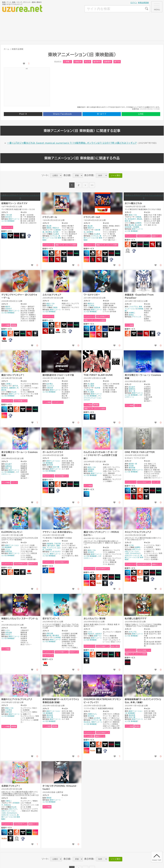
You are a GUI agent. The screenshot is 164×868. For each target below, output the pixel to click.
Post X (23, 114)
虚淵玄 (131, 315)
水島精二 (132, 313)
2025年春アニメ (62, 652)
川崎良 (55, 307)
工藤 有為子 (51, 546)
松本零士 (50, 384)
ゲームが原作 (89, 736)
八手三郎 (9, 215)
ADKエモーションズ (132, 555)
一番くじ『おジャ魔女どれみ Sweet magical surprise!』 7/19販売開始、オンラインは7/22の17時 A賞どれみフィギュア (72, 143)
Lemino (45, 259)
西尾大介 (56, 228)
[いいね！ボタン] (24, 64)
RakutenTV (58, 259)
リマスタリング (58, 402)
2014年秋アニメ (103, 316)
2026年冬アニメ (21, 824)
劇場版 (14, 325)
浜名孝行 (91, 552)
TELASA (99, 583)
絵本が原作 (115, 646)
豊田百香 (132, 468)
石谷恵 (131, 466)
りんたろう (50, 386)
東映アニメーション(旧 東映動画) (52, 238)
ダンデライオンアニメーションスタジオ (93, 398)
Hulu (76, 253)
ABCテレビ (136, 549)
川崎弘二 (9, 801)
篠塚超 (49, 798)
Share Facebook (62, 114)
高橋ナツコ (98, 636)
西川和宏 (90, 390)
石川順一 (56, 232)
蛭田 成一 (128, 221)
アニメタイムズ (93, 328)
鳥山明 (49, 226)
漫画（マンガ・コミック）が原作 (66, 245)
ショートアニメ (48, 656)
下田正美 (58, 544)
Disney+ (105, 328)
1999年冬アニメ (144, 236)
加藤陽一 (91, 471)
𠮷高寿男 (49, 550)
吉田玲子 (9, 309)
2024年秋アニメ (144, 482)
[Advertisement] (64, 23)
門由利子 (91, 634)
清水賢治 (49, 232)
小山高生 (56, 234)
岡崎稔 (49, 228)
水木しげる (133, 632)
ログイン (134, 3)
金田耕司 (90, 232)
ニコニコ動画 (128, 251)
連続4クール (157, 236)
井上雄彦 (91, 384)
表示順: (67, 175)
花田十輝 (56, 467)
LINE (141, 114)
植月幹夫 (97, 62)
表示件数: (89, 175)
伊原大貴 (50, 633)
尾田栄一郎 (133, 464)
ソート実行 (116, 175)
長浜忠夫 (9, 217)
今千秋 (131, 545)
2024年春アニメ (62, 476)
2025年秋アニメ (103, 732)
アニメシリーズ (7, 227)
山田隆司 (138, 223)
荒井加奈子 (132, 219)
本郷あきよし (92, 714)
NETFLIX (52, 259)
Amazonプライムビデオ (4, 236)
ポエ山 (8, 549)
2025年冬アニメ (103, 569)
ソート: (45, 175)
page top (157, 860)
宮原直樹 (91, 469)
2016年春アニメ (21, 401)
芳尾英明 (50, 544)
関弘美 (140, 219)
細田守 (8, 307)
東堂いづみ (133, 215)
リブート (138, 405)
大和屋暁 (136, 227)
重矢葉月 (56, 635)
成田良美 (128, 227)
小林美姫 (57, 637)
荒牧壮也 (8, 805)
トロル (8, 630)
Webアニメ (33, 564)
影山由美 (138, 225)
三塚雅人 (68, 62)
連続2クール (100, 736)
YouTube (4, 340)
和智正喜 (9, 551)
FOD (17, 236)
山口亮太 (97, 718)
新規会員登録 (143, 3)
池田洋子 (99, 634)
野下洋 (117, 62)
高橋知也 (132, 389)
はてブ (102, 114)
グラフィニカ (137, 317)
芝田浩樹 (9, 632)
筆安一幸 (132, 391)
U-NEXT (23, 236)
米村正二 (9, 634)
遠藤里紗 (108, 62)
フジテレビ (54, 236)
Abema (52, 253)
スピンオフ (156, 482)
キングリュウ (52, 548)
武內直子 (132, 387)
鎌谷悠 (49, 635)
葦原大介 (91, 303)
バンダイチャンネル (29, 236)
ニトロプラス (133, 307)
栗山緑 (131, 225)
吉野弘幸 (97, 307)
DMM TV (10, 236)
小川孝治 (91, 305)
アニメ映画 (6, 325)
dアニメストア (58, 253)
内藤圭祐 (78, 62)
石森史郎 (50, 388)
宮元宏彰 (91, 716)
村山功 (87, 62)
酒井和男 (50, 465)
